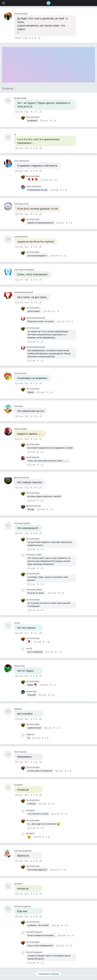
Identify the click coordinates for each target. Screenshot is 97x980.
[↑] (31, 38)
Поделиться (39, 38)
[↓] (35, 38)
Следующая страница (49, 974)
